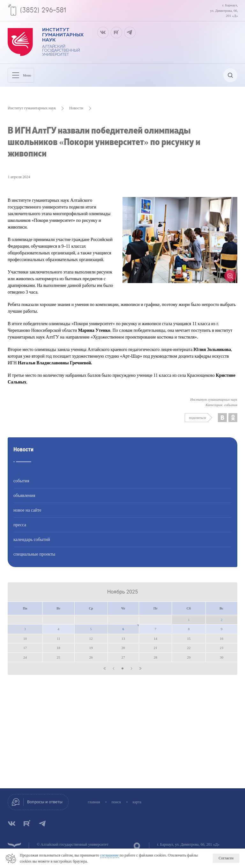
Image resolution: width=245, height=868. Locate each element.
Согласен (226, 858)
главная (97, 802)
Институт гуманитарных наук (32, 113)
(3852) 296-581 (45, 11)
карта (140, 802)
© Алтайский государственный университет (73, 844)
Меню (23, 78)
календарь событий (32, 544)
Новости (76, 113)
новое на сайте (27, 515)
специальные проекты (34, 559)
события (21, 485)
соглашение (110, 856)
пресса (20, 529)
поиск (120, 802)
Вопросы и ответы (46, 802)
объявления (24, 500)
